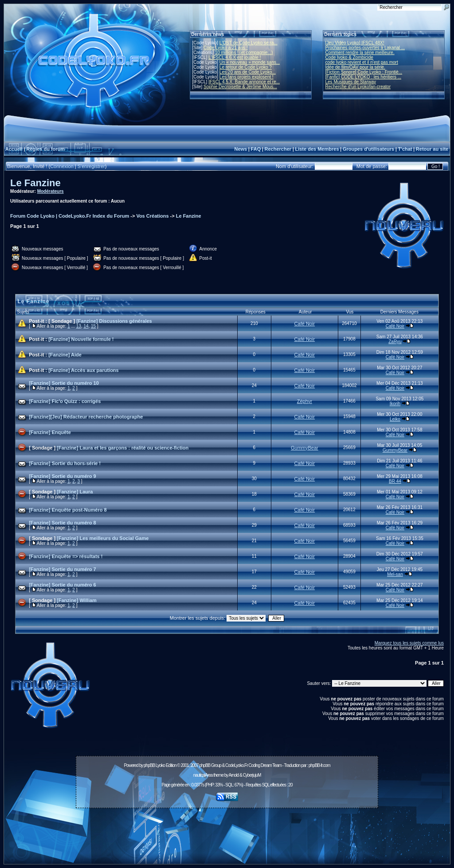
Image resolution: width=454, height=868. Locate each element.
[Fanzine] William (77, 600)
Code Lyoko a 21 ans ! (226, 48)
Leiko (395, 419)
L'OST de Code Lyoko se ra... (249, 43)
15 (93, 326)
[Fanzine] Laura (75, 492)
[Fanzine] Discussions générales (114, 321)
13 (79, 326)
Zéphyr (305, 401)
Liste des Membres (317, 149)
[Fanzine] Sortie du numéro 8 (63, 523)
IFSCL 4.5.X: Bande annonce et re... (244, 82)
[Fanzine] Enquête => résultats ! (66, 556)
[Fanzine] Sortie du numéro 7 (63, 569)
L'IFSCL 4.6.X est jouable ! (235, 57)
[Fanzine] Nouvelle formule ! (81, 339)
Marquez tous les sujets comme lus (409, 643)
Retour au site (432, 149)
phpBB (149, 765)
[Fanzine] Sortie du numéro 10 (64, 383)
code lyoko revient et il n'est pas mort (362, 62)
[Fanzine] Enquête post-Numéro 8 (68, 510)
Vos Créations (152, 216)
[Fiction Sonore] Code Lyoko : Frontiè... (364, 72)
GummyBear (305, 448)
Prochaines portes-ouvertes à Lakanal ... (365, 48)
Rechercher (278, 149)
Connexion (62, 166)
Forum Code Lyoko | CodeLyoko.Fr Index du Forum (70, 216)
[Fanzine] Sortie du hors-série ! (65, 463)
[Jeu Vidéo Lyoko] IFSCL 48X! (355, 43)
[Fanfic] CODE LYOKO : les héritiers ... (364, 77)
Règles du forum (45, 149)
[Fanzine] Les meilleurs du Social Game (103, 538)
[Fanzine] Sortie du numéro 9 (63, 476)
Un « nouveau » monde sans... (250, 62)
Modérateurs (51, 191)
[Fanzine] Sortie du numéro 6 (63, 585)
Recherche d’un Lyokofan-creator (358, 87)
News (241, 149)
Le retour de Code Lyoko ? (246, 67)
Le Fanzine (35, 183)
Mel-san (395, 574)
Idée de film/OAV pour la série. (355, 67)
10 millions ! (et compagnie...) (244, 53)
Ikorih (395, 404)
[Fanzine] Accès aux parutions (84, 370)
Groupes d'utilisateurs (368, 149)
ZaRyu (395, 342)
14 (86, 326)
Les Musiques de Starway (351, 82)
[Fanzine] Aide (65, 355)
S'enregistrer (91, 166)
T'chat (405, 149)
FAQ (256, 149)
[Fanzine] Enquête (50, 432)
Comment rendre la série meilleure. (360, 53)
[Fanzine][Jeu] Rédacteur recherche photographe (86, 417)
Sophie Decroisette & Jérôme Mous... (240, 87)
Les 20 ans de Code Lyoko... (248, 72)
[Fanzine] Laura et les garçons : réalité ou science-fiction (123, 448)
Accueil (14, 149)
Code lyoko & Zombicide (349, 57)
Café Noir (305, 324)
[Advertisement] (227, 831)
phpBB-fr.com (319, 765)
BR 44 (395, 481)
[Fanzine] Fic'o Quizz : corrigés (65, 401)
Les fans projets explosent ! (247, 77)
